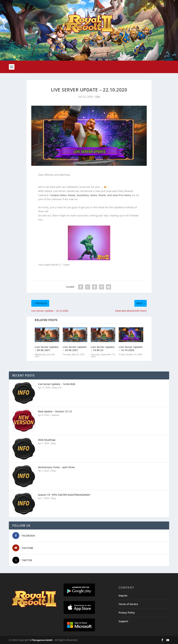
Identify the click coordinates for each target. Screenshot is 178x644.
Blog (55, 387)
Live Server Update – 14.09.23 (103, 349)
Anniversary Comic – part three (56, 467)
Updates (55, 415)
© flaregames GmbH (41, 640)
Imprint (123, 596)
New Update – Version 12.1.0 (55, 411)
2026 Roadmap (47, 440)
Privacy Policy (127, 613)
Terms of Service (128, 604)
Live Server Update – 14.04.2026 (57, 384)
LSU (98, 97)
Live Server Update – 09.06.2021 (47, 349)
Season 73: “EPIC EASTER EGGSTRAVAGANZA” (64, 495)
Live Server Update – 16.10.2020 (131, 349)
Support (123, 621)
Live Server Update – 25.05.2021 (75, 349)
